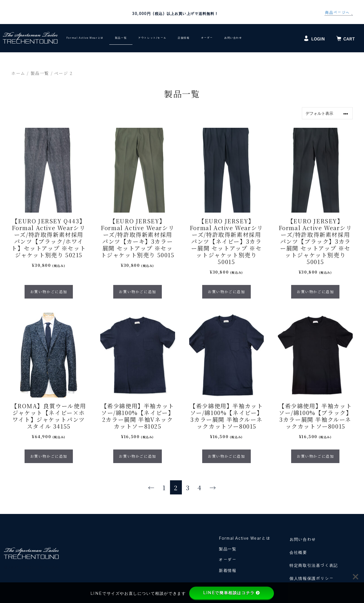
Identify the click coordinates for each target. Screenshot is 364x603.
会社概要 (298, 553)
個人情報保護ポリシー (311, 579)
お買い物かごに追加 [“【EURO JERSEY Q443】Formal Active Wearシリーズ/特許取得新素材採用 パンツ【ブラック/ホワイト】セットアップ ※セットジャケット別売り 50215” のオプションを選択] (49, 292)
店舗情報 (184, 38)
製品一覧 (121, 38)
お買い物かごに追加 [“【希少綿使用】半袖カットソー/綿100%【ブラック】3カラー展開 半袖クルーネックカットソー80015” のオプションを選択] (315, 456)
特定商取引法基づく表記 (314, 566)
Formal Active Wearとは (85, 38)
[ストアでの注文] (327, 113)
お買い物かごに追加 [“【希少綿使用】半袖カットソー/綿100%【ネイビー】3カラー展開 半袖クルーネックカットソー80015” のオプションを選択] (226, 456)
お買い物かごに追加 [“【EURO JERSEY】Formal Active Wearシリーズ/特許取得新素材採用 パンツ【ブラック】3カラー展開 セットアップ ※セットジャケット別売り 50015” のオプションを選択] (315, 292)
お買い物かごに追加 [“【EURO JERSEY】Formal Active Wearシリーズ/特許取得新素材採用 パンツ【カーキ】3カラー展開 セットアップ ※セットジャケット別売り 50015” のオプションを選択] (137, 292)
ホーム (18, 73)
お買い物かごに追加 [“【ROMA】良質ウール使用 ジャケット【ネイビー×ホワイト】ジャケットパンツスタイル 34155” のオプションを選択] (49, 456)
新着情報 (228, 571)
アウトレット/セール (152, 38)
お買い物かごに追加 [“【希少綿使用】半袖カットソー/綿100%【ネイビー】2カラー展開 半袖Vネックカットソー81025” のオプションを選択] (137, 456)
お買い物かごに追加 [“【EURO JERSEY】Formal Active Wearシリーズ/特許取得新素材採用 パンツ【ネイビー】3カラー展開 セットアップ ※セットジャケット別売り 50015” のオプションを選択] (226, 292)
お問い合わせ (233, 38)
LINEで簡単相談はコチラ (231, 593)
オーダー (207, 38)
